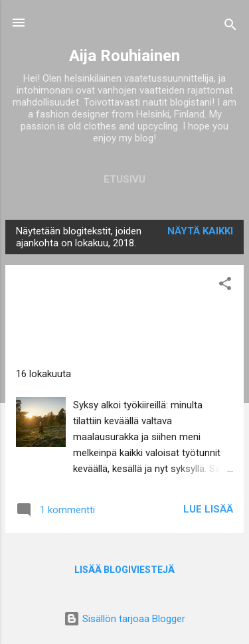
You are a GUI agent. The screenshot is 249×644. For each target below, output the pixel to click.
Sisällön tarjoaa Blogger (124, 619)
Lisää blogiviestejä (124, 570)
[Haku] (230, 27)
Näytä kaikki (200, 231)
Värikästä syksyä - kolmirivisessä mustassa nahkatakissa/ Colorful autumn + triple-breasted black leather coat (92, 315)
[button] (225, 286)
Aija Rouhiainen (124, 56)
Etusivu (124, 179)
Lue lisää (208, 509)
